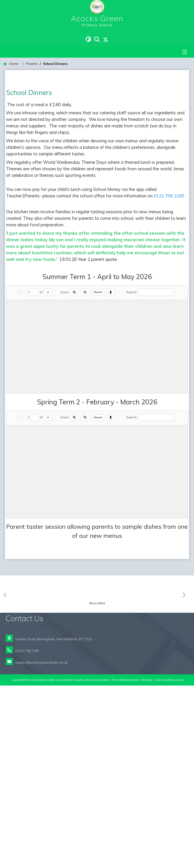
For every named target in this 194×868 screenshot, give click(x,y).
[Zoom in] (75, 338)
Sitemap (146, 862)
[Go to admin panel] (169, 862)
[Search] (156, 338)
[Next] (48, 338)
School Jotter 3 (101, 862)
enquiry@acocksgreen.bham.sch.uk (41, 845)
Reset (98, 338)
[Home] (11, 64)
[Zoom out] (85, 338)
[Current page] (33, 338)
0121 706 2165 (169, 242)
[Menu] (185, 52)
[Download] (111, 338)
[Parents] (32, 64)
